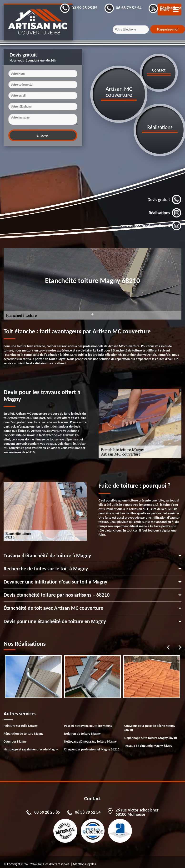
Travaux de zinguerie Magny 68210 (148, 742)
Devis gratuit (165, 196)
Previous (168, 644)
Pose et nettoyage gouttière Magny (88, 722)
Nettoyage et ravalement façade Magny (31, 746)
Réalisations (165, 209)
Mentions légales (84, 860)
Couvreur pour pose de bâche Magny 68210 (150, 724)
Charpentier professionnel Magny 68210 (92, 746)
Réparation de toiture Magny (23, 730)
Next (180, 644)
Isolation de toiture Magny (82, 730)
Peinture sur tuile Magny (21, 722)
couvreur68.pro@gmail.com (151, 222)
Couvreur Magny (15, 738)
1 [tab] (93, 314)
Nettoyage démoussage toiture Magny (90, 738)
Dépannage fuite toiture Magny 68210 (151, 734)
